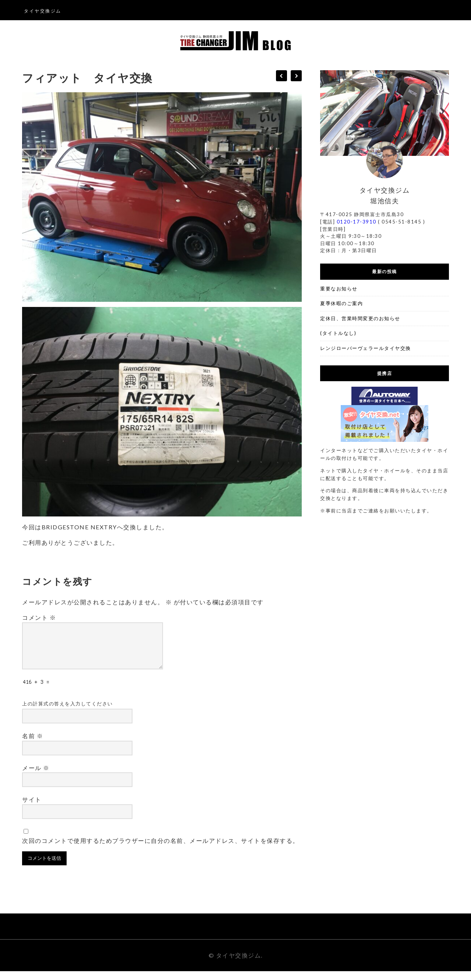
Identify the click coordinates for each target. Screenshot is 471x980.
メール (36, 777)
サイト (32, 808)
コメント (39, 617)
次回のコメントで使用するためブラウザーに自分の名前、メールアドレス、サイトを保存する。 (161, 849)
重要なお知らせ (339, 289)
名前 (33, 745)
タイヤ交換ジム (43, 11)
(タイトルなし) (338, 333)
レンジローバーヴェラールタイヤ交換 (366, 348)
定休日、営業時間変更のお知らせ (360, 318)
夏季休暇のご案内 (341, 303)
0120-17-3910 (357, 222)
